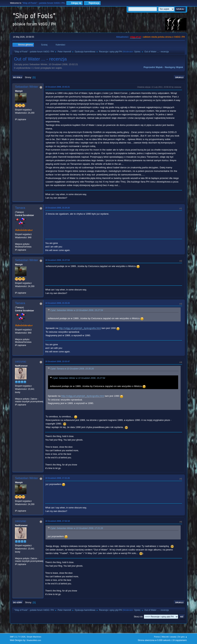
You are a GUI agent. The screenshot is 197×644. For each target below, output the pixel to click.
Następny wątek (174, 67)
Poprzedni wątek (153, 67)
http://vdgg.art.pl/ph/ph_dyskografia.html (80, 328)
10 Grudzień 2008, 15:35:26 (57, 303)
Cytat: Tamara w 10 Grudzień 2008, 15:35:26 (72, 369)
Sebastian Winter (26, 87)
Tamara (20, 208)
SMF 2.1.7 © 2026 (18, 637)
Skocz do (138, 617)
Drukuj (179, 77)
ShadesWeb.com (34, 640)
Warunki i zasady (169, 637)
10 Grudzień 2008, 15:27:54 (57, 260)
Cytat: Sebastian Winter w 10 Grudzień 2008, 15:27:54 (77, 310)
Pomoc (157, 637)
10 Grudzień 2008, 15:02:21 (57, 87)
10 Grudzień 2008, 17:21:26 (57, 478)
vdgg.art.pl (135, 37)
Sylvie (137, 52)
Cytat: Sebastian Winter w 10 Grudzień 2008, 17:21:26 (77, 528)
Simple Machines (34, 637)
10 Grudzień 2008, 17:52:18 (57, 521)
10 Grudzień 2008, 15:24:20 (57, 208)
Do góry (18, 602)
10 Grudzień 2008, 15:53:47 (57, 361)
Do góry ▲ (183, 637)
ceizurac (21, 361)
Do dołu (18, 77)
